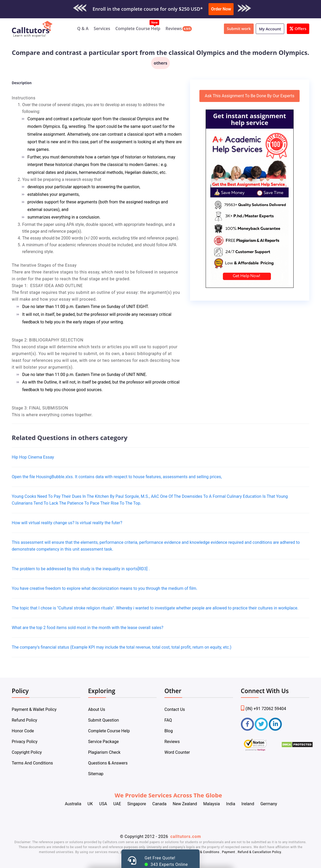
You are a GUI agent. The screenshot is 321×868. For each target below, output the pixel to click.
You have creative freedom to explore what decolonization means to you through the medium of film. (105, 588)
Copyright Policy (27, 752)
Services (102, 28)
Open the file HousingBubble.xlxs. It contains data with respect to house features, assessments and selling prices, (117, 477)
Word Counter (177, 752)
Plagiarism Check (104, 752)
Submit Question (104, 720)
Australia (73, 804)
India (231, 804)
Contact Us (175, 709)
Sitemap (96, 774)
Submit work (239, 28)
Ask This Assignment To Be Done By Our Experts (249, 96)
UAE (117, 804)
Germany (269, 804)
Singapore (137, 804)
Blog (169, 731)
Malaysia (212, 804)
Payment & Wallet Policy (34, 709)
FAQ (168, 720)
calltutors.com (186, 836)
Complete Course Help (138, 28)
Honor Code (23, 731)
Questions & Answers (108, 763)
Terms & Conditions (205, 852)
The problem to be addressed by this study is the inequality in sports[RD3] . (81, 569)
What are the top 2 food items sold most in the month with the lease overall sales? (88, 628)
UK (90, 804)
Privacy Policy (25, 742)
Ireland (248, 804)
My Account (270, 29)
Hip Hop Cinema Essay (33, 457)
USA (103, 804)
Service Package (103, 742)
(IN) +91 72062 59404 (264, 709)
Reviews (174, 28)
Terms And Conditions (32, 763)
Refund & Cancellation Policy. (260, 852)
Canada (159, 804)
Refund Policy (24, 720)
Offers (298, 28)
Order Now (221, 9)
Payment (229, 852)
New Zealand (185, 804)
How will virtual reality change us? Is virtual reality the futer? (67, 523)
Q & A (83, 28)
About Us (97, 709)
